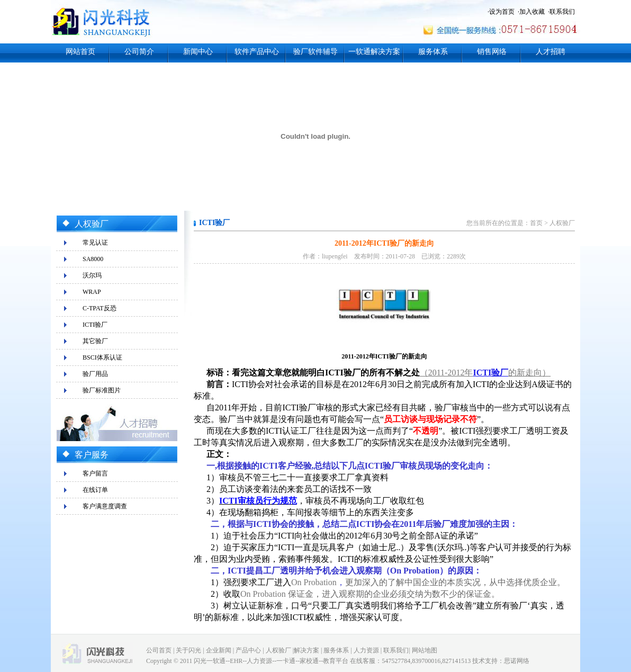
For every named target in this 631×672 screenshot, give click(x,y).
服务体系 (433, 52)
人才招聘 (551, 52)
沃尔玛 (92, 275)
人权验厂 (562, 223)
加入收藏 (532, 12)
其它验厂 (95, 341)
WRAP (92, 292)
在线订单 (95, 490)
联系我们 (562, 12)
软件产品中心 (257, 52)
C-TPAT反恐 (100, 308)
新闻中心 (198, 52)
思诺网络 (517, 661)
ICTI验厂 (95, 325)
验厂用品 (95, 374)
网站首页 (80, 52)
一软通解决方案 (374, 52)
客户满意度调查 (105, 506)
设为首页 (502, 12)
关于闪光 (188, 650)
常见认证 (95, 243)
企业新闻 (219, 650)
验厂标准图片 (102, 390)
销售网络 (492, 52)
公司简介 (139, 52)
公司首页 (159, 650)
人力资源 (366, 650)
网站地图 (425, 650)
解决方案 (307, 650)
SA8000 (93, 259)
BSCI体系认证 (102, 357)
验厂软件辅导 (315, 52)
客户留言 (95, 473)
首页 (536, 223)
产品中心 (248, 650)
